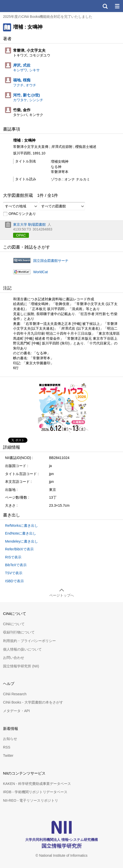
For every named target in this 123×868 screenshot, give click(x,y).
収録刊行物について (19, 632)
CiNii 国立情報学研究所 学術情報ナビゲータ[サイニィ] (22, 6)
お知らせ (10, 739)
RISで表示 (13, 557)
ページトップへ (62, 595)
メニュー (117, 6)
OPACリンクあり (19, 214)
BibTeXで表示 (16, 565)
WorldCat (40, 272)
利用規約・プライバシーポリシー (29, 641)
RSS (7, 747)
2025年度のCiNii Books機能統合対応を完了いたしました (48, 17)
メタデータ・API (16, 711)
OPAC (21, 235)
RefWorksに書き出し (22, 526)
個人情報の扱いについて (22, 649)
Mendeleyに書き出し (22, 541)
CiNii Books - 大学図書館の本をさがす (33, 702)
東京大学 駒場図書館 (29, 224)
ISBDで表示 (14, 581)
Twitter (8, 756)
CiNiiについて (14, 624)
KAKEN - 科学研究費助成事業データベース (37, 784)
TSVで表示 (14, 573)
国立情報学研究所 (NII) (21, 666)
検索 (105, 6)
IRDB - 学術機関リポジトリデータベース (35, 792)
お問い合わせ (14, 658)
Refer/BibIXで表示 (19, 549)
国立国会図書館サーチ (51, 261)
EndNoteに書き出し (21, 533)
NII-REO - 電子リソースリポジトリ (31, 800)
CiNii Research (15, 694)
